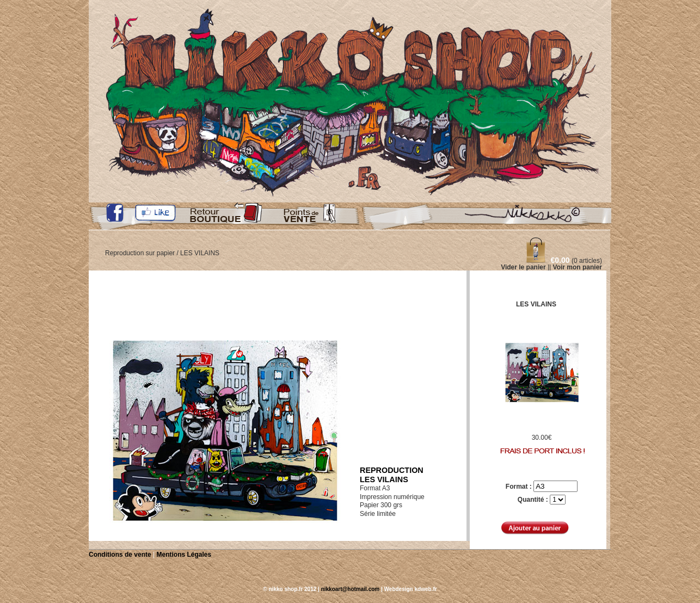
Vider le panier (523, 267)
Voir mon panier (578, 267)
